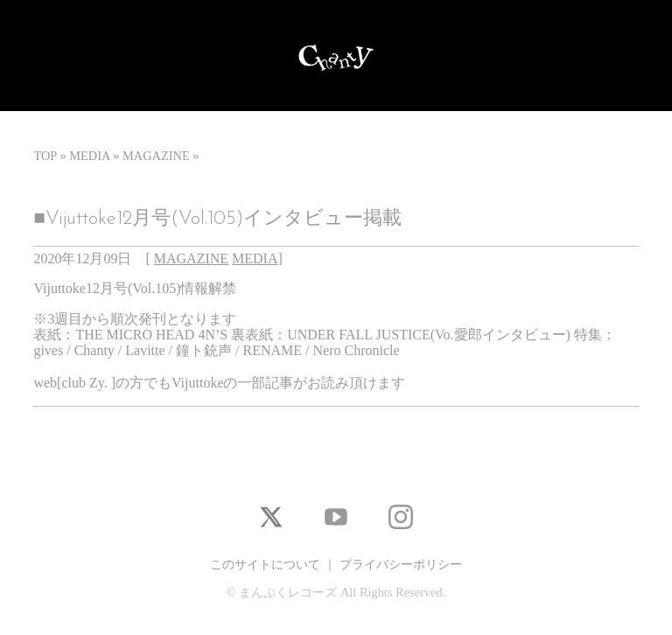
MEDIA (89, 156)
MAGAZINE (156, 156)
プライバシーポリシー (401, 564)
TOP (45, 156)
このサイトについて (265, 564)
